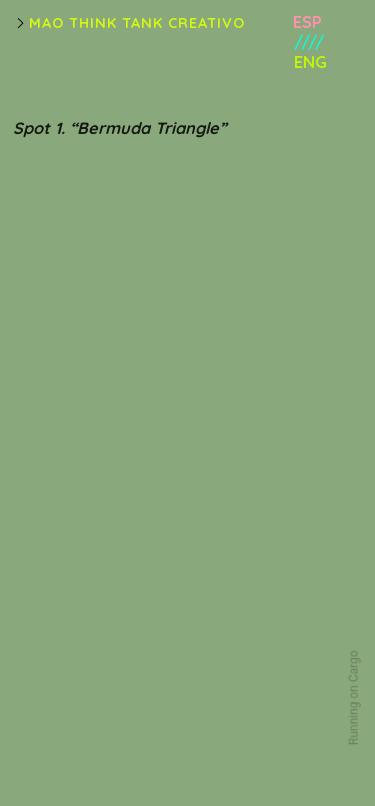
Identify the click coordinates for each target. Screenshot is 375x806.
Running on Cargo (354, 698)
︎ (21, 23)
